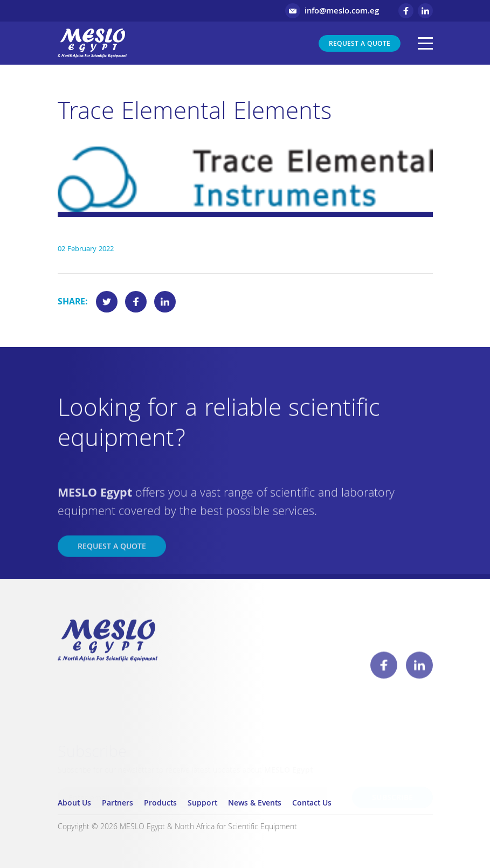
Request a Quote (360, 44)
